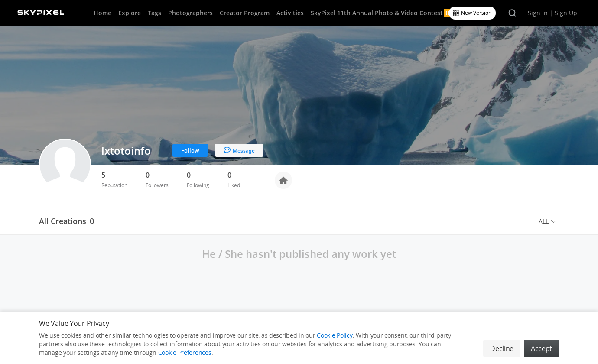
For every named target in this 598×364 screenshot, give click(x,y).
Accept (541, 348)
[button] (549, 221)
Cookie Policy (335, 335)
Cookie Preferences (185, 353)
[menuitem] (549, 221)
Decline (502, 348)
